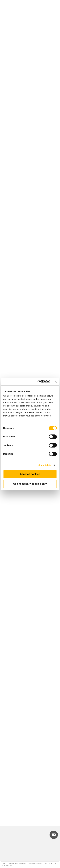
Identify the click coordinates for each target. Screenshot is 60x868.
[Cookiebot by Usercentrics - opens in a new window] (38, 382)
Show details (45, 465)
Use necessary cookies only (30, 484)
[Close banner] (56, 382)
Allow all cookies (30, 474)
